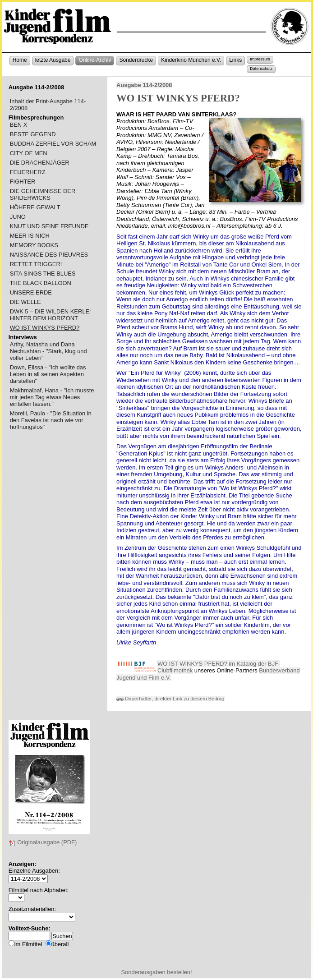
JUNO (18, 217)
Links (235, 60)
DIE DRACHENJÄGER (40, 163)
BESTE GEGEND (33, 134)
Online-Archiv (95, 60)
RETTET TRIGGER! (36, 264)
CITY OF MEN (29, 153)
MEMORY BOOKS (34, 245)
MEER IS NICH (30, 236)
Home (20, 60)
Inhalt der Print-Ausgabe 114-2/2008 (48, 105)
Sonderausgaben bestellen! (156, 972)
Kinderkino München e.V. (191, 60)
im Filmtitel (28, 944)
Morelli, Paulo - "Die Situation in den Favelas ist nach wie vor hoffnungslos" (51, 420)
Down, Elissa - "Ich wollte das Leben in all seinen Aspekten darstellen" (48, 374)
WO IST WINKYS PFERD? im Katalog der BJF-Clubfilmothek (219, 667)
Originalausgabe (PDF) (43, 842)
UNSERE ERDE (31, 292)
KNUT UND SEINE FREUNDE (49, 226)
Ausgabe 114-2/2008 (144, 85)
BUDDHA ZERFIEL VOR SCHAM (53, 144)
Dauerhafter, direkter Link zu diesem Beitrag (170, 699)
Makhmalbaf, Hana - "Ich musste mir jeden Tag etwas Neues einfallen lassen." (52, 397)
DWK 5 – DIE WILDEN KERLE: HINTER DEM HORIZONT (51, 315)
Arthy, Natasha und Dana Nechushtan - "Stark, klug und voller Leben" (48, 351)
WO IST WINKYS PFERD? (45, 328)
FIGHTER (23, 182)
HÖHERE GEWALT (35, 207)
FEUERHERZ (28, 172)
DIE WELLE (25, 302)
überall (60, 944)
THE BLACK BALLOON (41, 283)
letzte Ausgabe (53, 60)
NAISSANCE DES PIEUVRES (49, 255)
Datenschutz (261, 69)
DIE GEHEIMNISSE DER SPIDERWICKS (43, 194)
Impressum (260, 59)
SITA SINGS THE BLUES (43, 274)
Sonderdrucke (136, 60)
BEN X (19, 125)
